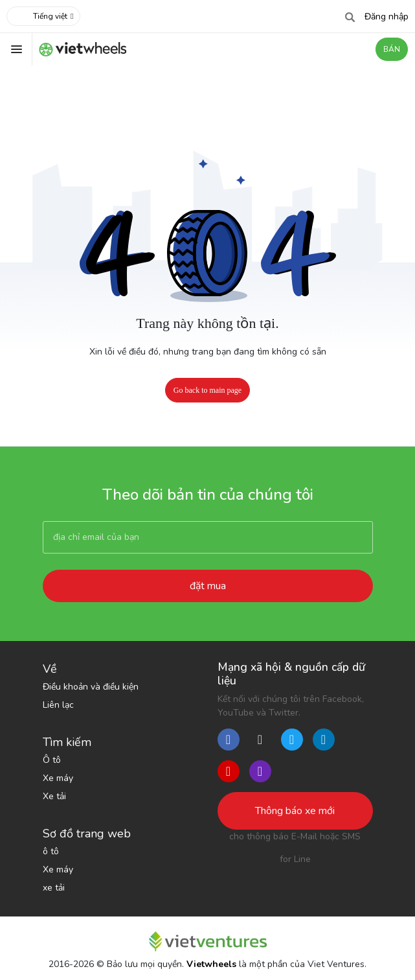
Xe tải (54, 796)
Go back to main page (207, 390)
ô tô (51, 851)
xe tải (54, 888)
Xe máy (58, 778)
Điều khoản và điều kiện (91, 687)
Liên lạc (58, 705)
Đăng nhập (387, 17)
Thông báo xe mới (295, 811)
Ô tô (52, 760)
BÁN (392, 49)
